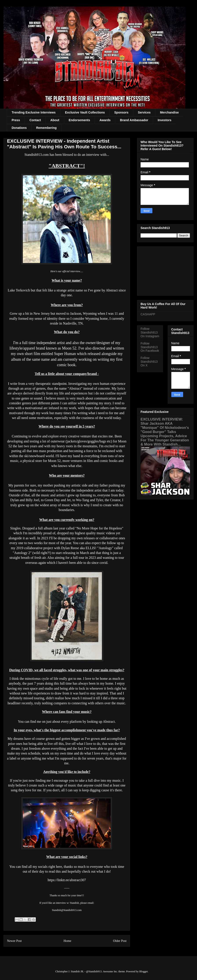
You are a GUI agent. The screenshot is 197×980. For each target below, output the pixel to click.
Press (16, 120)
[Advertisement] (165, 270)
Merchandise (169, 112)
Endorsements (79, 120)
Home (67, 941)
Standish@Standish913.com (67, 910)
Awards (105, 120)
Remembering (46, 128)
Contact (35, 120)
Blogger (143, 971)
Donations (19, 128)
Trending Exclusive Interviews (34, 112)
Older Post (120, 941)
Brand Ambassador (134, 120)
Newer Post (14, 941)
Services (144, 112)
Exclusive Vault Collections (85, 112)
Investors (164, 120)
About (55, 120)
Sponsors (121, 112)
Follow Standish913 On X (149, 362)
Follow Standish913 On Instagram (150, 332)
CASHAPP (148, 314)
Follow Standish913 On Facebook (150, 347)
